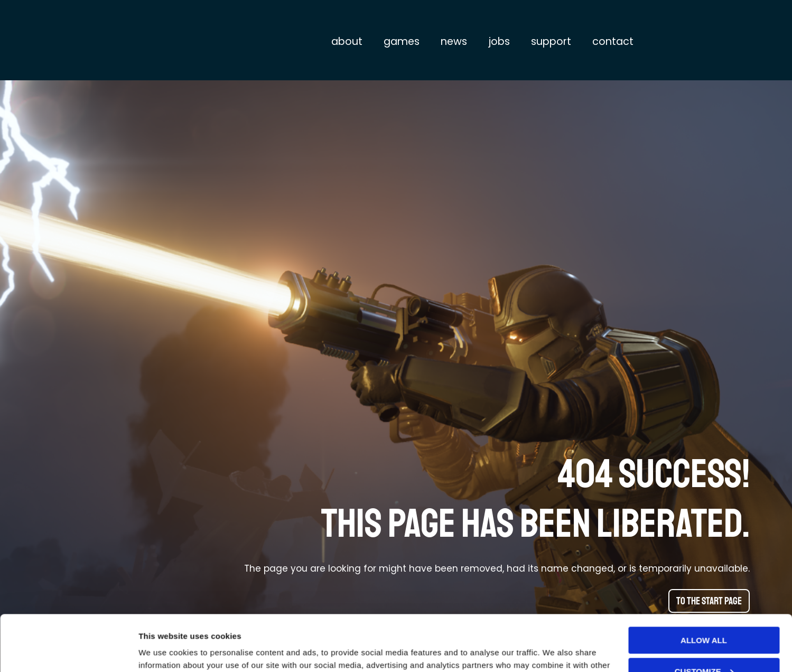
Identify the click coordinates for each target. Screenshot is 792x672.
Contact (613, 41)
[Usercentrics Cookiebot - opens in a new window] (68, 651)
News (454, 41)
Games (402, 41)
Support (551, 41)
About (347, 41)
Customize (704, 615)
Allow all (704, 585)
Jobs (499, 41)
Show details (163, 651)
